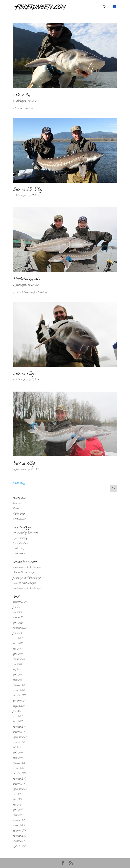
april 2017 (18, 717)
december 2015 (19, 774)
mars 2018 (18, 680)
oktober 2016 (19, 732)
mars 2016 (18, 758)
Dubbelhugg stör (27, 279)
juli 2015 (17, 794)
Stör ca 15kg (23, 374)
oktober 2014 (19, 841)
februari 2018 (19, 685)
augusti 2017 (19, 706)
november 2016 (20, 727)
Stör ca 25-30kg (28, 190)
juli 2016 (17, 748)
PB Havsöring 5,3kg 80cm (25, 533)
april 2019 (18, 654)
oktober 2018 (19, 659)
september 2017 (20, 701)
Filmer (16, 509)
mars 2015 (18, 815)
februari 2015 (19, 820)
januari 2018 (19, 691)
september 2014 (20, 846)
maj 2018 (17, 670)
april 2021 (18, 623)
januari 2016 (19, 769)
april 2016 (18, 753)
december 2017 (19, 696)
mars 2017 (18, 722)
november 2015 (19, 779)
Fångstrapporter (20, 504)
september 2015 (20, 789)
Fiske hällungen (34, 567)
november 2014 (20, 836)
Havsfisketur (19, 554)
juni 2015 (17, 800)
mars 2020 (18, 644)
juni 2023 (18, 607)
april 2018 (18, 675)
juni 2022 (18, 613)
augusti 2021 (19, 618)
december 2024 (20, 602)
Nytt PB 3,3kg (20, 538)
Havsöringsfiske (20, 549)
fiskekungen (21, 101)
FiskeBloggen (19, 514)
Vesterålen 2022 (21, 543)
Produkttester (19, 519)
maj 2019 (17, 649)
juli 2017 (17, 711)
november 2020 (20, 628)
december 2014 (19, 831)
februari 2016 (19, 763)
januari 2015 (19, 826)
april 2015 (18, 810)
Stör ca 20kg (24, 464)
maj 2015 (17, 805)
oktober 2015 (19, 784)
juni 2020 (18, 633)
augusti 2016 (19, 743)
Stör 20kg (22, 95)
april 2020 (18, 639)
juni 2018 (17, 665)
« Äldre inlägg (19, 483)
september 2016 (20, 737)
